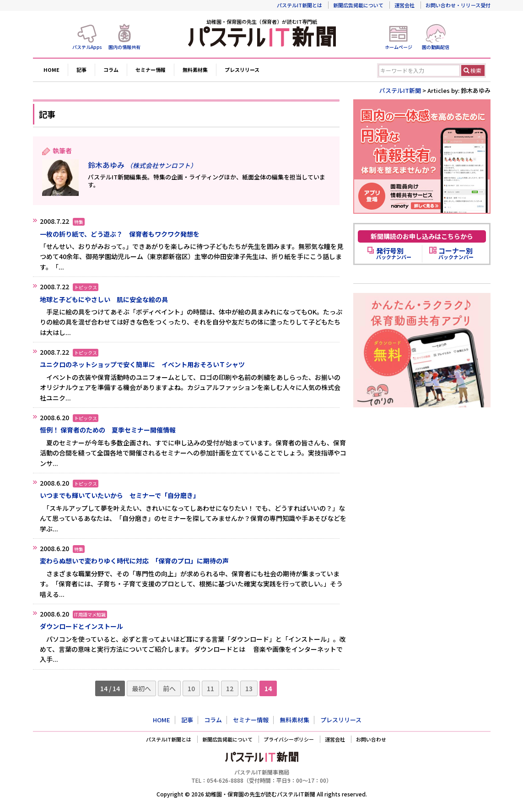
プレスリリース (242, 70)
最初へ (141, 688)
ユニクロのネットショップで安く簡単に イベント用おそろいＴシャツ (142, 364)
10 (191, 688)
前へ (169, 688)
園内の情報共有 (124, 47)
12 (230, 688)
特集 (79, 222)
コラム (111, 70)
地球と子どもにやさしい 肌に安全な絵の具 (104, 299)
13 (249, 688)
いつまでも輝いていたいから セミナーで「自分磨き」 (120, 495)
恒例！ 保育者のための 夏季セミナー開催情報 (108, 430)
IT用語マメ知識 (90, 614)
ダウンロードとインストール (81, 626)
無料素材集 (195, 70)
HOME (51, 70)
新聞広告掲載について (358, 5)
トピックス (86, 287)
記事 (81, 70)
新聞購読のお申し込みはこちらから (422, 236)
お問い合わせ (371, 739)
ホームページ (399, 47)
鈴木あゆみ (142, 165)
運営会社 (404, 5)
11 (210, 688)
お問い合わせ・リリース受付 (458, 5)
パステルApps (87, 47)
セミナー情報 (151, 70)
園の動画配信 (436, 47)
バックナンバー (394, 254)
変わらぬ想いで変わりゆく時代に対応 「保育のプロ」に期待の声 (134, 561)
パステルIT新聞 (400, 90)
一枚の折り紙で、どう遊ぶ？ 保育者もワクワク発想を (120, 234)
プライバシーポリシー (289, 739)
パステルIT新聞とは (299, 5)
